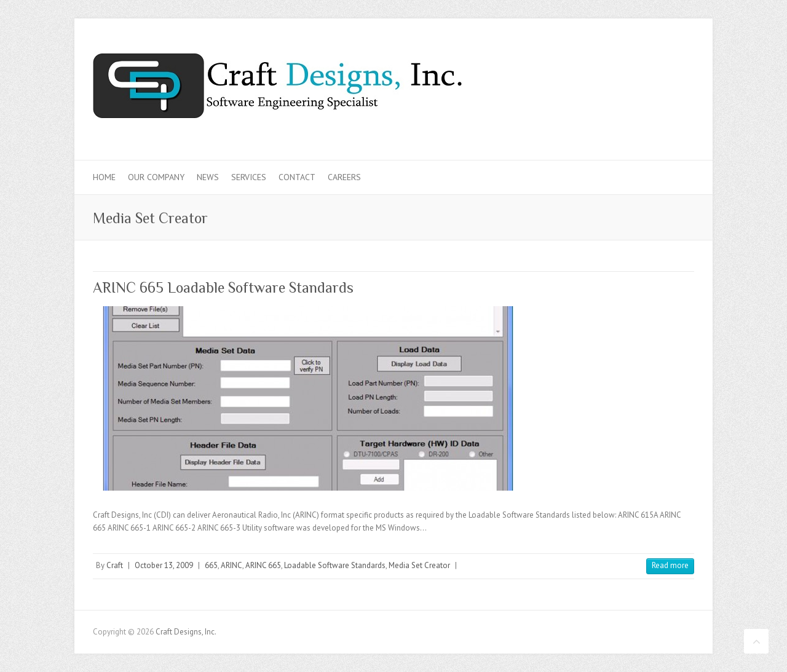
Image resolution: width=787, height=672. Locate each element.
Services (249, 177)
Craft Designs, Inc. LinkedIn (662, 63)
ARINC (231, 565)
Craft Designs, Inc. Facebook (622, 63)
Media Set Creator (419, 565)
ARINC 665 (263, 565)
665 (211, 565)
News (208, 177)
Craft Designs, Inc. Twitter (642, 63)
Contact (297, 177)
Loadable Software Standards (335, 565)
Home (104, 177)
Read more (670, 565)
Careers (344, 177)
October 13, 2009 (164, 565)
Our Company (156, 177)
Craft (115, 565)
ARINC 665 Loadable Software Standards (223, 287)
